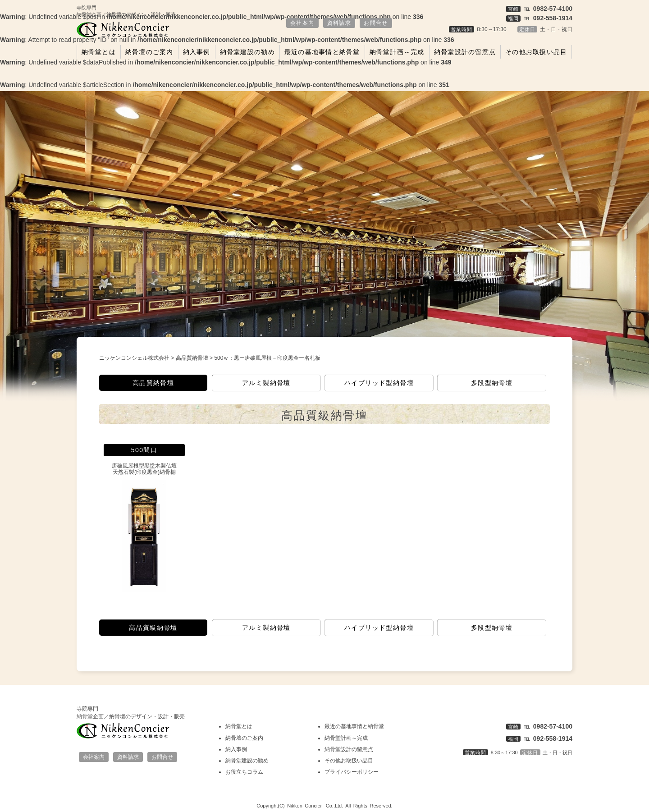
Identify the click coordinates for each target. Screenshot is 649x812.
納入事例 (197, 52)
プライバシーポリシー (352, 772)
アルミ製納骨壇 (266, 383)
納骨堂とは (99, 52)
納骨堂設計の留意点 (465, 52)
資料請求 (339, 23)
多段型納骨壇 (492, 383)
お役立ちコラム (244, 772)
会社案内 (302, 23)
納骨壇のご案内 (149, 52)
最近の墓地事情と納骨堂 (322, 52)
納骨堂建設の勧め (247, 52)
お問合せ (376, 23)
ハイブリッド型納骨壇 (379, 383)
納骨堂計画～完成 (397, 52)
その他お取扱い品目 (536, 52)
